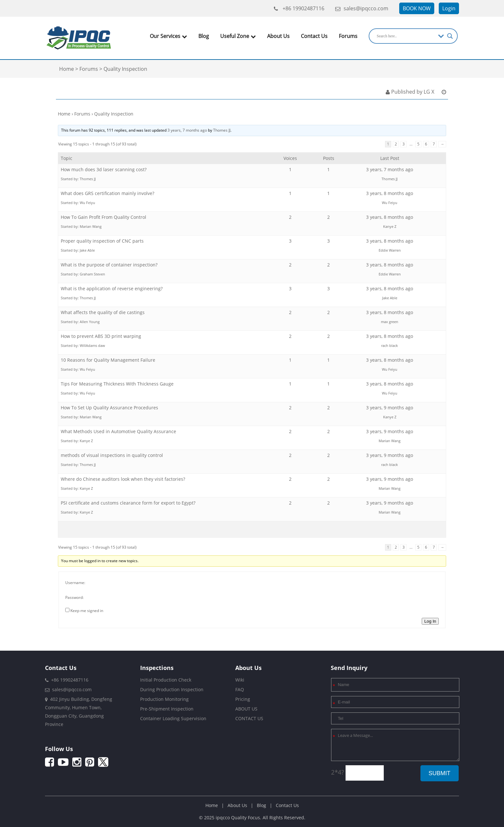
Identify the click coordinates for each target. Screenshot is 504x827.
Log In (430, 621)
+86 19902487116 (299, 8)
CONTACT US (249, 718)
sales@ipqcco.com (362, 8)
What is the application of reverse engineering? (112, 288)
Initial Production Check (166, 680)
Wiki (240, 680)
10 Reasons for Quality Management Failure (108, 360)
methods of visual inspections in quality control (112, 455)
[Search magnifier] (450, 36)
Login (449, 8)
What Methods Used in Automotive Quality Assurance (118, 431)
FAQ (240, 689)
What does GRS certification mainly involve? (108, 193)
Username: (75, 583)
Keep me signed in (87, 611)
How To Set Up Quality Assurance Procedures (109, 408)
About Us (278, 36)
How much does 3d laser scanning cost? (104, 169)
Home (64, 114)
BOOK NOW (417, 8)
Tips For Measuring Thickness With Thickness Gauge (117, 384)
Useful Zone (238, 36)
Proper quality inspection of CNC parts (102, 241)
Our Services (168, 36)
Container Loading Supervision (173, 718)
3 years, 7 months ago (187, 130)
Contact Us (314, 36)
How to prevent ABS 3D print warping (101, 336)
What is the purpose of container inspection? (109, 265)
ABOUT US (246, 709)
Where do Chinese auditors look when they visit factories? (123, 479)
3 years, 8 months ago (390, 193)
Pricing (243, 699)
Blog (204, 36)
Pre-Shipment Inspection (167, 709)
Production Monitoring (164, 699)
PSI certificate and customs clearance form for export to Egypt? (128, 503)
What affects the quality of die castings (103, 312)
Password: (74, 597)
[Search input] (406, 36)
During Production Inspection (172, 689)
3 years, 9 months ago (390, 408)
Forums (348, 36)
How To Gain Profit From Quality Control (104, 217)
